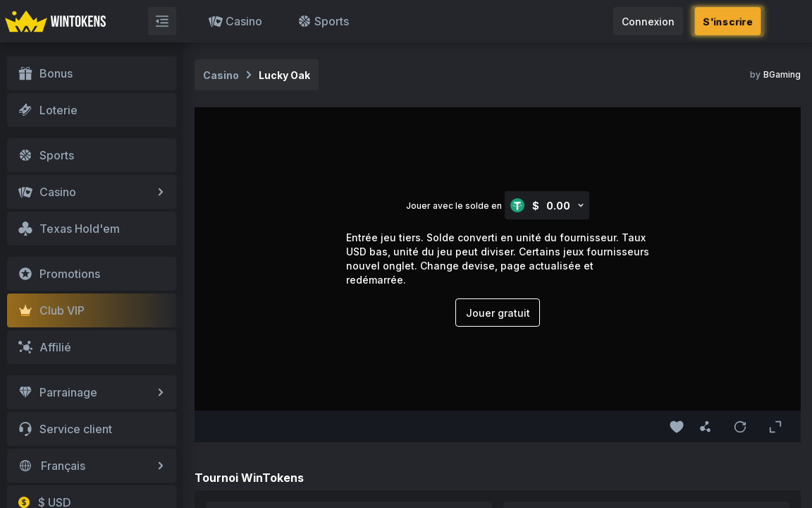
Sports (323, 21)
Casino (235, 21)
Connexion (648, 22)
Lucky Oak (284, 75)
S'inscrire (728, 22)
